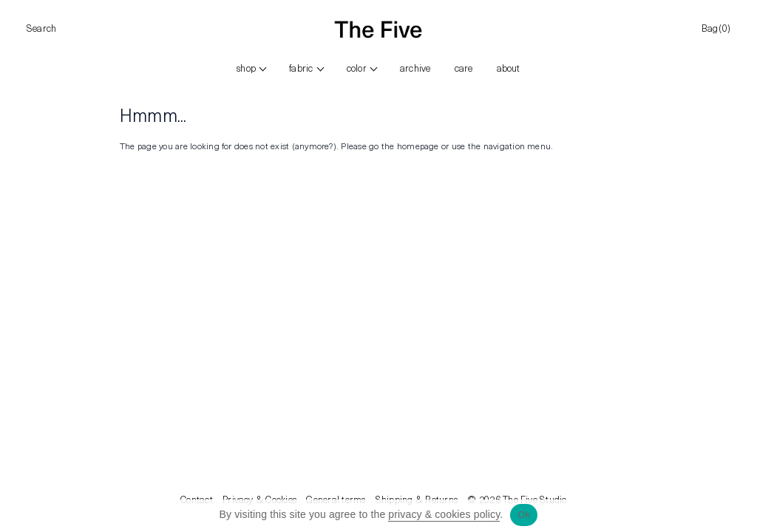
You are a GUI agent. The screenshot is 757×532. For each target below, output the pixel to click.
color (357, 69)
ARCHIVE (415, 69)
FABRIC (301, 69)
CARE (464, 69)
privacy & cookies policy (444, 514)
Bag (716, 30)
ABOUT (509, 69)
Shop (246, 69)
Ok (524, 515)
